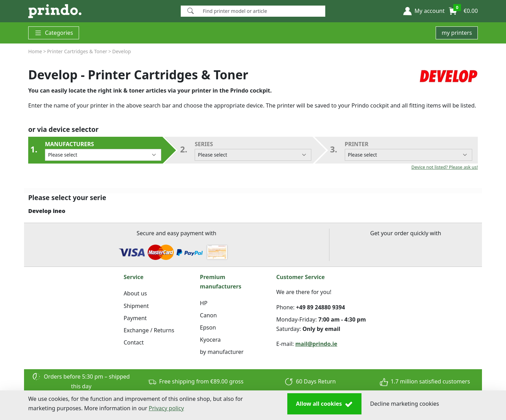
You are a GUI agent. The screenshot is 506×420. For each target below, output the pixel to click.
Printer (408, 150)
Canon (208, 315)
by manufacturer (222, 352)
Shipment (136, 306)
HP (204, 303)
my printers (457, 33)
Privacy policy (166, 408)
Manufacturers (103, 150)
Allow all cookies (324, 404)
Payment (135, 318)
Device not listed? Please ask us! (445, 167)
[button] (424, 11)
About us (135, 293)
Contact (134, 342)
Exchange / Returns (149, 330)
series (253, 150)
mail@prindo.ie (316, 344)
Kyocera (210, 340)
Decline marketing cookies (405, 404)
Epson (208, 327)
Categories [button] (54, 33)
